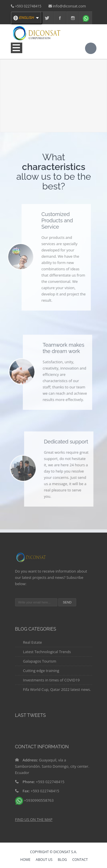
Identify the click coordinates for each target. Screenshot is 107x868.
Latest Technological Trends (47, 652)
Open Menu (17, 48)
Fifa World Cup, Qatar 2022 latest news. (57, 689)
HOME (25, 860)
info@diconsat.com (69, 6)
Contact (80, 860)
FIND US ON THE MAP (34, 819)
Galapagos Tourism (40, 661)
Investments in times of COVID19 (52, 680)
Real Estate (33, 642)
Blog (62, 860)
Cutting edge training (41, 671)
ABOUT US (44, 860)
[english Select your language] (27, 18)
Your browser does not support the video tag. (53, 86)
